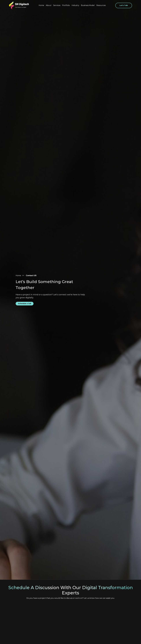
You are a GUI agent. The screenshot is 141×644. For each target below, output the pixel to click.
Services (57, 5)
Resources (101, 5)
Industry (75, 5)
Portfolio (66, 5)
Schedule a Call (25, 304)
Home (41, 5)
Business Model (88, 5)
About (49, 5)
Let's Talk (124, 5)
